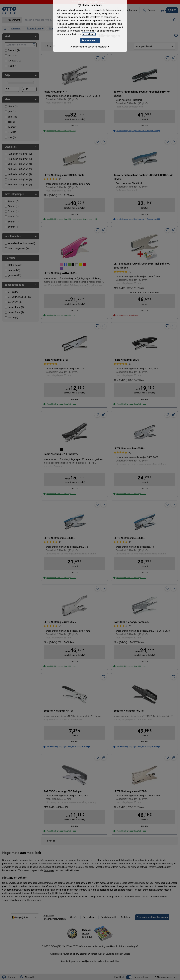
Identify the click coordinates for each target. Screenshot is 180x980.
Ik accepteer (90, 40)
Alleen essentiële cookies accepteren (90, 47)
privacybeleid (89, 34)
